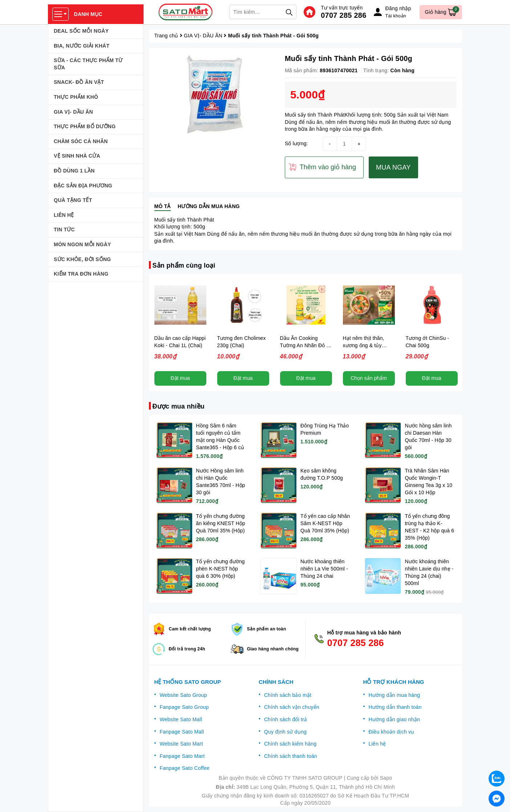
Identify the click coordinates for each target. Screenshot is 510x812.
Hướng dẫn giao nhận (394, 719)
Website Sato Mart (181, 744)
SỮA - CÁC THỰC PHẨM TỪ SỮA (88, 64)
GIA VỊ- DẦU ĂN (73, 112)
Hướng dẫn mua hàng (394, 695)
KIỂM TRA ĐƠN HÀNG (81, 274)
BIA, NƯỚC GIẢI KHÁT (82, 46)
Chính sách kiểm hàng (290, 744)
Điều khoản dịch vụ (391, 732)
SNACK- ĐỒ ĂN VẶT (79, 82)
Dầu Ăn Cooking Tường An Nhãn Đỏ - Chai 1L (304, 345)
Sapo (386, 778)
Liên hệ (377, 744)
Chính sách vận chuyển (292, 707)
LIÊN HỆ (64, 215)
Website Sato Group (183, 695)
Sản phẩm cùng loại (184, 265)
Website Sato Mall (181, 719)
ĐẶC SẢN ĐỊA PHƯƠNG (83, 186)
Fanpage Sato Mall (182, 732)
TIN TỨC (64, 230)
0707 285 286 (343, 15)
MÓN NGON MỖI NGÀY (82, 244)
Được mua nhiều (179, 406)
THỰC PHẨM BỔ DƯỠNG (85, 126)
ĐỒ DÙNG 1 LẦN (74, 171)
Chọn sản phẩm (369, 378)
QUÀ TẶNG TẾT (73, 200)
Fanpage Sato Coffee (185, 768)
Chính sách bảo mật (288, 695)
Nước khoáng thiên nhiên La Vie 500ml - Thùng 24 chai (324, 569)
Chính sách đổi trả (286, 719)
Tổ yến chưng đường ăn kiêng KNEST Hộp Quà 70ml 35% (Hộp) (221, 523)
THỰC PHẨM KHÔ (76, 97)
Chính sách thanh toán (291, 756)
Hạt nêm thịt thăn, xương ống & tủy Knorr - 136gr (364, 345)
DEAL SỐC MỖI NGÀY (81, 31)
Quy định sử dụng (285, 732)
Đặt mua (180, 378)
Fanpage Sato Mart (182, 756)
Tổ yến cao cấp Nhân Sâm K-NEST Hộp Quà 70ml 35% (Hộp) (325, 523)
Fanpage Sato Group (184, 707)
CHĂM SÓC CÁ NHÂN (81, 141)
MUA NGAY (393, 167)
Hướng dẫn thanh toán (395, 707)
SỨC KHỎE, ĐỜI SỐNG (82, 259)
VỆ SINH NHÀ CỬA (77, 156)
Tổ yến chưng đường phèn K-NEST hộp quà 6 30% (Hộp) (220, 569)
